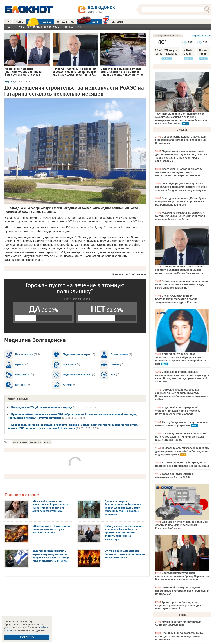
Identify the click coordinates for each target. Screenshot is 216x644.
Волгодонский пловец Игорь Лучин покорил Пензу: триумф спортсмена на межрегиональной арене (181, 201)
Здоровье (9, 82)
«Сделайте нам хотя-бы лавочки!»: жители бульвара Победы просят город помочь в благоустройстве (180, 216)
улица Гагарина (20, 442)
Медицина (113, 22)
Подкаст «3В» (74, 27)
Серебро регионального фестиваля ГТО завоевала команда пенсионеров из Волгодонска (181, 140)
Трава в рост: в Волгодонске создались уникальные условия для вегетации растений (178, 605)
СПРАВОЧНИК (66, 22)
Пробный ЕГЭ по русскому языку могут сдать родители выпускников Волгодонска (179, 636)
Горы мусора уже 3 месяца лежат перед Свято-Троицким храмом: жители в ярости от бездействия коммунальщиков (181, 187)
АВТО (88, 22)
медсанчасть (36, 442)
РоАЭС (47, 442)
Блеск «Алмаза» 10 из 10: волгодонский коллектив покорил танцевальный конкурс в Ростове (176, 299)
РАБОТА (39, 22)
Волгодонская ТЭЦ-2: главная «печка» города (42, 407)
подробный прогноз (202, 36)
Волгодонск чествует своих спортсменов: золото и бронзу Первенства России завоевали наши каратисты (182, 576)
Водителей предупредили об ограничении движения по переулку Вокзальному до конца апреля (178, 411)
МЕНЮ (19, 22)
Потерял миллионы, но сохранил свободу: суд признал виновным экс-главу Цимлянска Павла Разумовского (179, 270)
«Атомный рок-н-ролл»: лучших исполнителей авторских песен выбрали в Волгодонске (182, 591)
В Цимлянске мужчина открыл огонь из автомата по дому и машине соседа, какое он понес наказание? (181, 284)
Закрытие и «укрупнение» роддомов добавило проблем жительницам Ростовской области (181, 525)
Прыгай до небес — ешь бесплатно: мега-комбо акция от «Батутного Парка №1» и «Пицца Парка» (181, 437)
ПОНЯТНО (27, 637)
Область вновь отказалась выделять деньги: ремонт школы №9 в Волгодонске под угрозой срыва (182, 451)
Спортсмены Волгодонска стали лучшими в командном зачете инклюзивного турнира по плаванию (179, 172)
